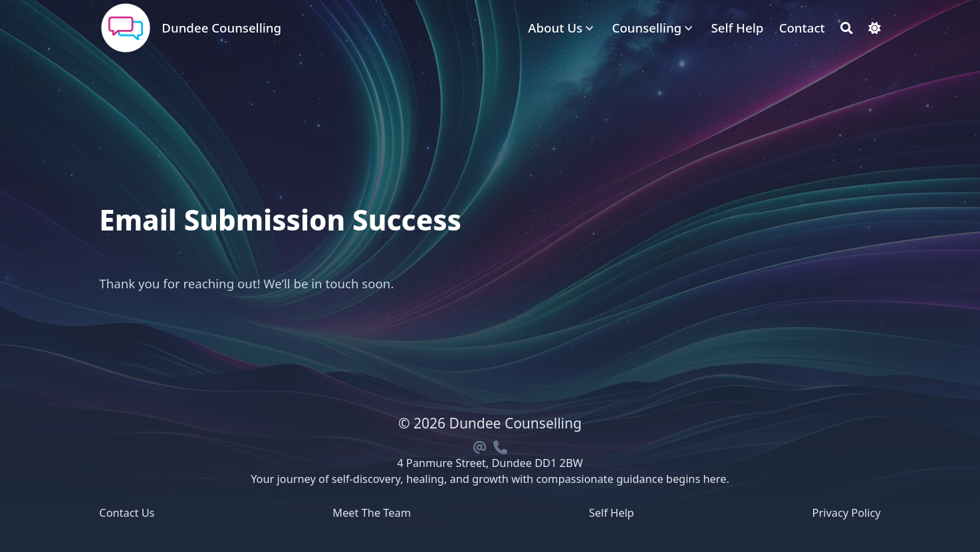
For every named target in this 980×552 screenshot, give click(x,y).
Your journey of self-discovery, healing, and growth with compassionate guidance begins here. (490, 479)
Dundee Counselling (221, 28)
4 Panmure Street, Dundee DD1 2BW (490, 463)
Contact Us (127, 513)
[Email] (480, 445)
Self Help (612, 513)
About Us (555, 28)
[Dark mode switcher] (875, 28)
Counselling (647, 28)
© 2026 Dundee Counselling (490, 423)
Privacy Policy (847, 513)
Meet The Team (372, 513)
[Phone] (500, 445)
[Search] (847, 28)
